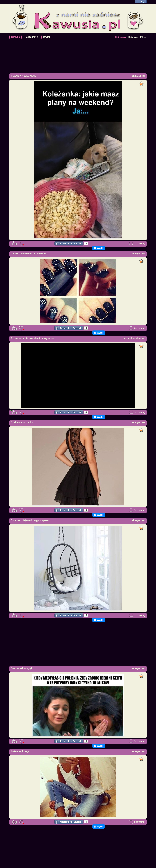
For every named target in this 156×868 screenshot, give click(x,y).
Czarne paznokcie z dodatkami (29, 254)
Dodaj (46, 37)
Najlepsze (133, 37)
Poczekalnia (32, 37)
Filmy (143, 37)
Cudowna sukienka (22, 422)
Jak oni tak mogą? (22, 668)
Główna (16, 37)
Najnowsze (121, 37)
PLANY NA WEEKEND (24, 76)
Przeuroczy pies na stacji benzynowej (33, 338)
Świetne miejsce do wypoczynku (30, 520)
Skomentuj (137, 243)
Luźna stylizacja (20, 751)
